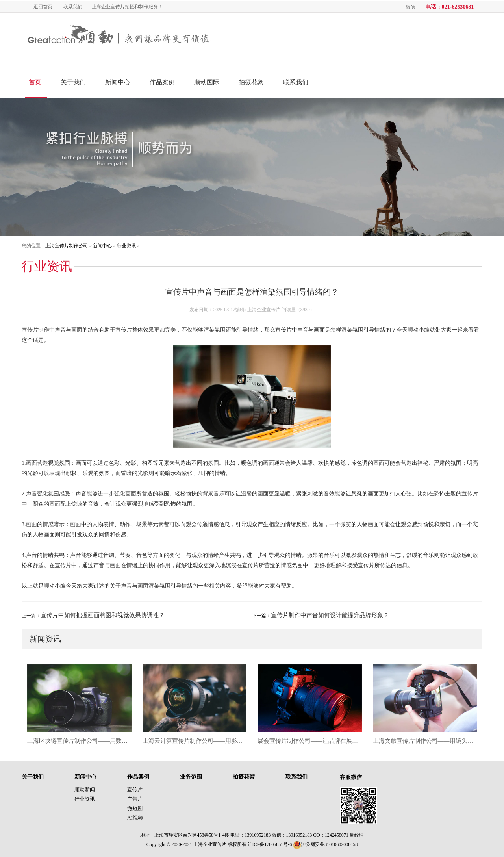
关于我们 (73, 82)
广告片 (135, 799)
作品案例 (162, 82)
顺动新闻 (85, 789)
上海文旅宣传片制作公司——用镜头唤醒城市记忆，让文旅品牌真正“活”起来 (425, 741)
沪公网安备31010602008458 (325, 844)
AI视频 (135, 818)
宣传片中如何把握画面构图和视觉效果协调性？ (103, 615)
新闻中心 (118, 82)
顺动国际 (207, 82)
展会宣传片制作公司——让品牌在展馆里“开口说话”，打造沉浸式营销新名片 (310, 741)
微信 (410, 7)
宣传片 (135, 789)
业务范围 (191, 777)
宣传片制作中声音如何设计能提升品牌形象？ (330, 615)
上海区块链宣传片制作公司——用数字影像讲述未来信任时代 (79, 741)
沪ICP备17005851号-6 (270, 844)
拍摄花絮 (251, 82)
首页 (35, 82)
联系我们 (73, 7)
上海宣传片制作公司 (67, 246)
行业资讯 (126, 246)
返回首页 (43, 7)
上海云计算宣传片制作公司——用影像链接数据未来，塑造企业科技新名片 (195, 741)
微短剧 (135, 808)
